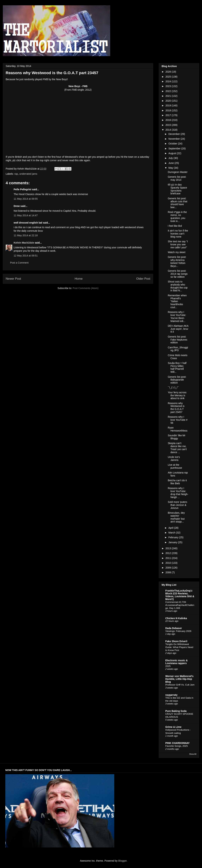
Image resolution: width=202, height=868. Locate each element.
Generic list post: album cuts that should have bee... (178, 203)
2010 (169, 563)
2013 (169, 548)
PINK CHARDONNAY (177, 743)
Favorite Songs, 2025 (176, 746)
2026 (169, 72)
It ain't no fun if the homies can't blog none (178, 234)
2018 (169, 110)
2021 (169, 96)
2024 (169, 81)
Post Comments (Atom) (85, 288)
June (171, 163)
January (173, 542)
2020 (169, 101)
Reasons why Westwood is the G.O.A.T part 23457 (176, 408)
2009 (169, 568)
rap (16, 174)
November (174, 139)
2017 (169, 115)
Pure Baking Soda (176, 711)
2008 (169, 572)
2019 (169, 105)
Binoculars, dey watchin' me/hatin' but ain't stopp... (176, 517)
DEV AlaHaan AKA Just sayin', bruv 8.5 (178, 329)
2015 (169, 125)
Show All (193, 754)
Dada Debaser (174, 628)
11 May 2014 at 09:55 (26, 199)
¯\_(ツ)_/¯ (173, 387)
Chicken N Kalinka (176, 618)
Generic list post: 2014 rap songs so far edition (178, 274)
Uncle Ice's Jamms (174, 459)
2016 (169, 120)
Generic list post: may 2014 (177, 178)
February (174, 537)
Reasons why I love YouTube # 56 (178, 420)
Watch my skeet (177, 252)
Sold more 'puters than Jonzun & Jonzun (177, 505)
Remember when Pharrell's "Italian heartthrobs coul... (177, 301)
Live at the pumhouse (175, 466)
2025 (169, 77)
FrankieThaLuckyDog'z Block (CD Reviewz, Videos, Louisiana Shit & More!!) (180, 595)
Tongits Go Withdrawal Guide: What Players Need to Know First (179, 647)
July (171, 158)
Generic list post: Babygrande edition (177, 380)
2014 (169, 130)
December (174, 134)
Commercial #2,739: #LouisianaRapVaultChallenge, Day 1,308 (180, 605)
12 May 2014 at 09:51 (26, 256)
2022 (169, 91)
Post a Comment (19, 263)
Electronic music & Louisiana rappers (176, 662)
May (171, 168)
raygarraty (171, 695)
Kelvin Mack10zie (24, 243)
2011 (169, 558)
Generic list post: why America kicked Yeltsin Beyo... (177, 261)
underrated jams (28, 174)
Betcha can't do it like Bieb (177, 482)
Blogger (122, 861)
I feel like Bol (175, 226)
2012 (169, 553)
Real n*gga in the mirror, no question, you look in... (177, 216)
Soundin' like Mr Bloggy (177, 437)
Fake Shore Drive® (176, 641)
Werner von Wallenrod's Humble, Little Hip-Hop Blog (179, 679)
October (173, 144)
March (172, 533)
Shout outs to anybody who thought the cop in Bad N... (178, 286)
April (171, 528)
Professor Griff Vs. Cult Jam (180, 685)
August (172, 153)
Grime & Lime (173, 727)
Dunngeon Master (178, 172)
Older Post (143, 279)
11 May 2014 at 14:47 (26, 215)
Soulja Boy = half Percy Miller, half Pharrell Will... (177, 367)
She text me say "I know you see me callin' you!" (178, 244)
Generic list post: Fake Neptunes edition (178, 340)
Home (79, 279)
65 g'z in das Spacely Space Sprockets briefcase (177, 189)
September (175, 149)
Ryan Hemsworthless (178, 429)
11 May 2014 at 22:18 (26, 235)
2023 (169, 86)
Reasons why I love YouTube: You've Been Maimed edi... (177, 316)
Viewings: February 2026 (178, 631)
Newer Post (13, 279)
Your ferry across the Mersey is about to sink (177, 395)
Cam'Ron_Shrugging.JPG (178, 349)
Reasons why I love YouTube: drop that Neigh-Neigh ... (178, 493)
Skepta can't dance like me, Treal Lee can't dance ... (177, 448)
